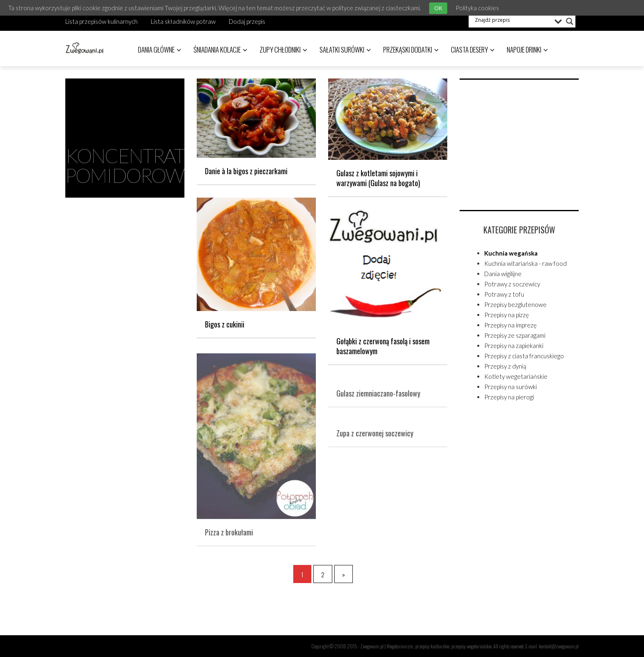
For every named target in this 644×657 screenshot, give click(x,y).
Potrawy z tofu (504, 294)
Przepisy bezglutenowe (515, 304)
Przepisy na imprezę (511, 325)
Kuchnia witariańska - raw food (526, 263)
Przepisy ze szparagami (515, 335)
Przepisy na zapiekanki (514, 346)
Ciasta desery (473, 50)
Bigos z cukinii (225, 324)
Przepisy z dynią (505, 366)
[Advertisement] (521, 143)
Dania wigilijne (503, 274)
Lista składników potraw (183, 21)
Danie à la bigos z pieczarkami (246, 171)
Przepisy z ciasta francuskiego (524, 356)
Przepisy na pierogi (509, 397)
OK (438, 8)
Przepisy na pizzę (507, 315)
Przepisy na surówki (511, 387)
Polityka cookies (477, 8)
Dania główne (160, 50)
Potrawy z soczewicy (512, 284)
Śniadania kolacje (220, 50)
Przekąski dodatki (411, 50)
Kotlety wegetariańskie (516, 376)
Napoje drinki (527, 50)
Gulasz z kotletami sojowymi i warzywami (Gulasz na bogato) (378, 178)
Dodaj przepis (247, 21)
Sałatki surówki (345, 50)
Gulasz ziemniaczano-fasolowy (378, 397)
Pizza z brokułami (229, 535)
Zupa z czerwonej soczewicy (375, 436)
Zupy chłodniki (283, 50)
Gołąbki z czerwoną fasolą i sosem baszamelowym (383, 346)
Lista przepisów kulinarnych (101, 21)
